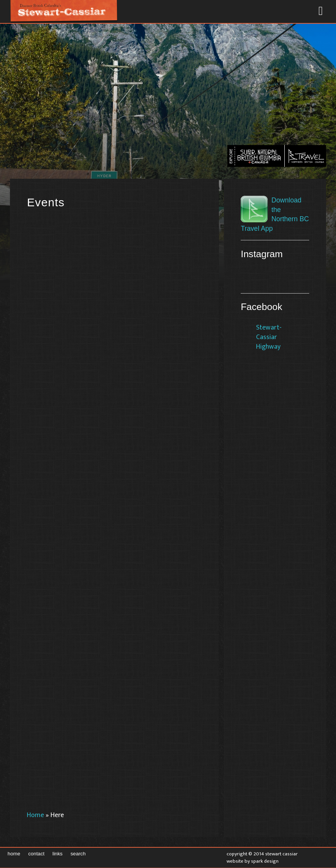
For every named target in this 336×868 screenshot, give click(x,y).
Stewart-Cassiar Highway (269, 337)
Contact (37, 854)
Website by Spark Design (253, 861)
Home (35, 815)
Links (57, 854)
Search (78, 854)
